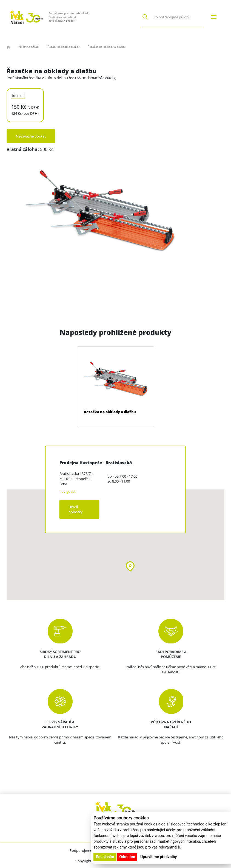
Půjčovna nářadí (29, 47)
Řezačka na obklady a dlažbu (110, 412)
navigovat (68, 491)
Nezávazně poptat (31, 136)
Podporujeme (81, 850)
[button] (130, 567)
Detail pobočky (76, 509)
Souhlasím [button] (105, 857)
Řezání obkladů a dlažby (64, 47)
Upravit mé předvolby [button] (159, 857)
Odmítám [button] (127, 857)
